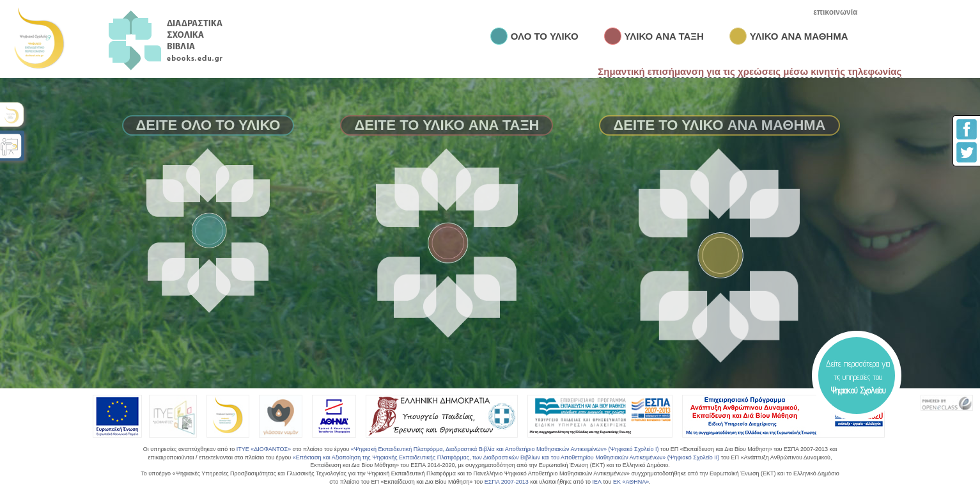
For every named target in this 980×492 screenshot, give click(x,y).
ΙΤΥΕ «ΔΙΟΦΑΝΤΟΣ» (264, 449)
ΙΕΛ (596, 482)
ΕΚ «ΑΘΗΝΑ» (631, 482)
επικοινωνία (835, 12)
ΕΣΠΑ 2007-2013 (507, 482)
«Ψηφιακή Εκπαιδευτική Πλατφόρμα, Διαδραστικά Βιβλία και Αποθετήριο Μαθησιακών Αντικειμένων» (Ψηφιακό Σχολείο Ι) (505, 449)
